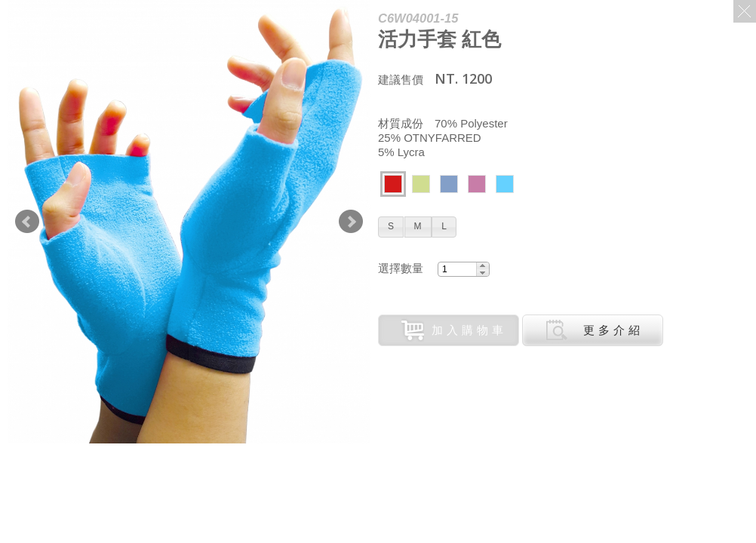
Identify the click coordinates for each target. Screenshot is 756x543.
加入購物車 (454, 330)
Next (351, 222)
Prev (27, 222)
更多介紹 (595, 330)
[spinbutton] (457, 269)
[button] (391, 227)
